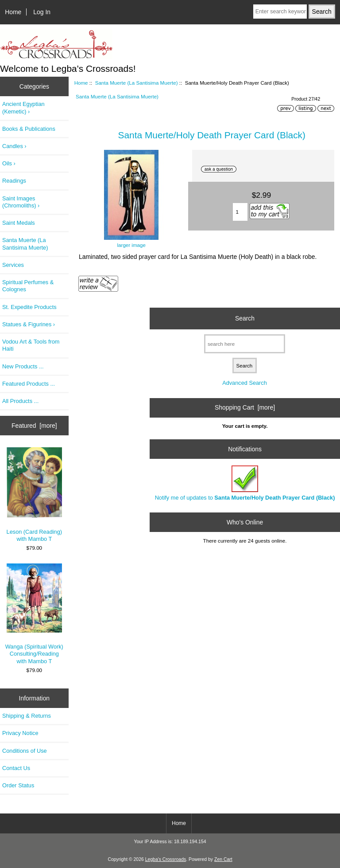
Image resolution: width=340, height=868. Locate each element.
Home (13, 12)
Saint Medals (19, 223)
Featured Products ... (29, 384)
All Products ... (20, 401)
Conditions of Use (25, 751)
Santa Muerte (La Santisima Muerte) (137, 83)
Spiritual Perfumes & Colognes (28, 286)
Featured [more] (34, 426)
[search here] (245, 344)
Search (245, 318)
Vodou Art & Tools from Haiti (31, 345)
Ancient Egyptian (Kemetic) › (23, 108)
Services (13, 265)
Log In (42, 12)
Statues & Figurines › (29, 324)
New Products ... (23, 366)
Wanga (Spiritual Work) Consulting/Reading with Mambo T (34, 614)
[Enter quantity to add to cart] (240, 212)
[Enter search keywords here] (280, 12)
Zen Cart (223, 859)
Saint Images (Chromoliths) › (21, 202)
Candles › (14, 146)
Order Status (18, 785)
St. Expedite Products (29, 307)
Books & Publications (29, 129)
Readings (14, 181)
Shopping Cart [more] (245, 407)
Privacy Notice (20, 733)
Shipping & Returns (27, 716)
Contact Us (16, 768)
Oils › (9, 163)
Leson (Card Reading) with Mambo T (34, 495)
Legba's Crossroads (166, 859)
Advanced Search (245, 383)
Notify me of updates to (245, 483)
